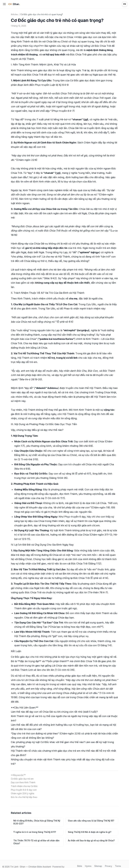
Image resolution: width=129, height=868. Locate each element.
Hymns (88, 866)
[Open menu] (4, 4)
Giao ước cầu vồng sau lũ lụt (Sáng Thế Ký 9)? (91, 821)
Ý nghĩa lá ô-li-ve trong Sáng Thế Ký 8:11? (35, 832)
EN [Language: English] (125, 4)
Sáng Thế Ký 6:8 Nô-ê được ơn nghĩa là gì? (90, 832)
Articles (14, 14)
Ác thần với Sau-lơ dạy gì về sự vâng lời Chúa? (91, 840)
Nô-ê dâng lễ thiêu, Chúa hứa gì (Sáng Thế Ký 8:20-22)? (37, 822)
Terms (118, 866)
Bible (80, 866)
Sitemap (98, 866)
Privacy (109, 866)
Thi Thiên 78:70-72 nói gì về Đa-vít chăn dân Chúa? (36, 842)
